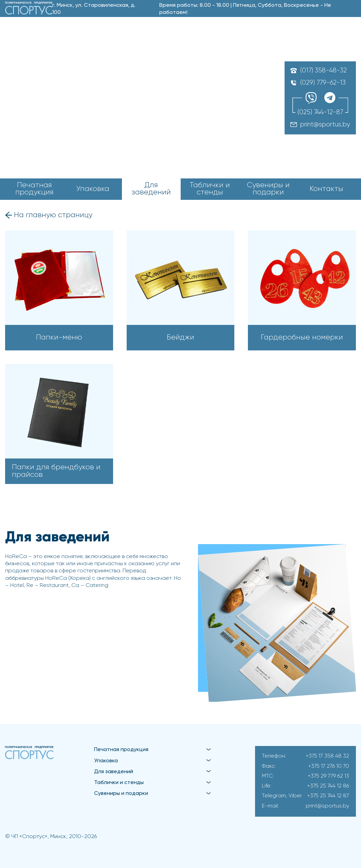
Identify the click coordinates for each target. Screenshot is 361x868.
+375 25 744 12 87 (328, 796)
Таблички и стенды (210, 189)
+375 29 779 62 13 (328, 776)
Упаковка (93, 189)
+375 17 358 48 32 (327, 756)
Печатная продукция (34, 189)
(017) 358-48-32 (323, 71)
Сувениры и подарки (268, 189)
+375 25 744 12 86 (328, 786)
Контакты (327, 189)
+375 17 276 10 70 (329, 766)
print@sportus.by (325, 125)
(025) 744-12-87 (320, 113)
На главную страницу (53, 215)
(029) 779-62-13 (323, 83)
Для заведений (151, 189)
